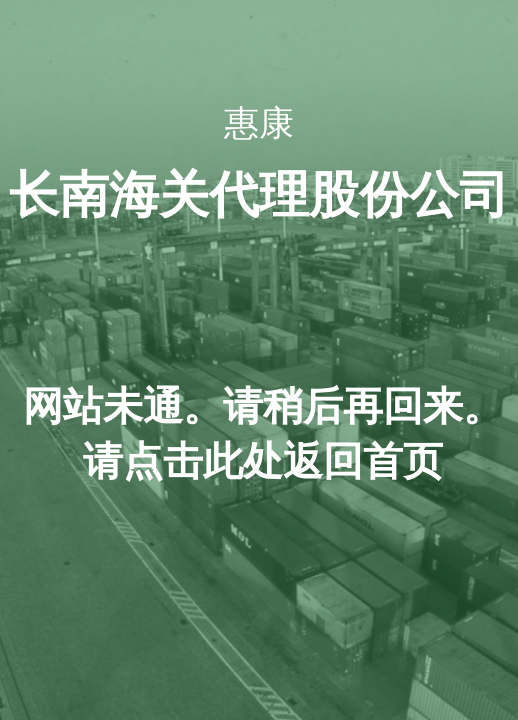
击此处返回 (263, 461)
